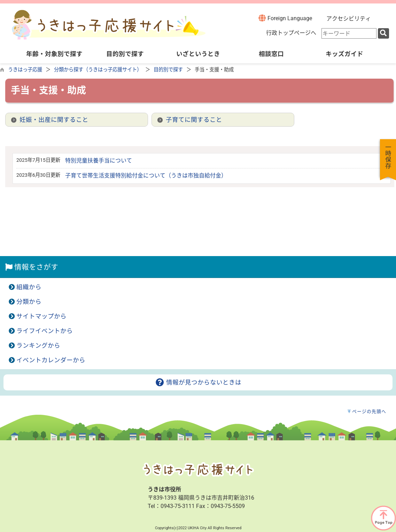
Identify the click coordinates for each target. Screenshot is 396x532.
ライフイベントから (45, 331)
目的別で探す (168, 70)
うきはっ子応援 (25, 70)
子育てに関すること (194, 120)
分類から (29, 302)
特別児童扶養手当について (99, 161)
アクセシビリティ (349, 19)
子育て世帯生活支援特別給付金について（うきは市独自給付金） (146, 176)
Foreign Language (285, 18)
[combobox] (349, 33)
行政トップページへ (291, 33)
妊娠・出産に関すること (54, 120)
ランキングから (38, 346)
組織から (29, 287)
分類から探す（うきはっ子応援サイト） (98, 70)
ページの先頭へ (369, 411)
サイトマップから (41, 316)
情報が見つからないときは (198, 382)
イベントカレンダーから (51, 360)
